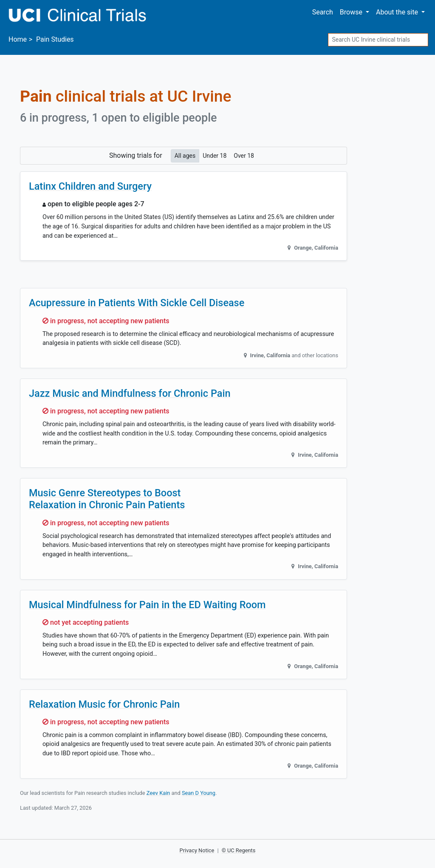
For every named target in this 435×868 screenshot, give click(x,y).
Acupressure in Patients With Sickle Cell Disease (137, 303)
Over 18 (244, 155)
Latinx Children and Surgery (90, 186)
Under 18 (215, 155)
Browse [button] (352, 12)
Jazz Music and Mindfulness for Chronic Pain (130, 393)
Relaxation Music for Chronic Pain (104, 704)
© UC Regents (239, 850)
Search (323, 12)
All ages (185, 155)
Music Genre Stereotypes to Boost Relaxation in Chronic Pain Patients (107, 499)
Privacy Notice (197, 850)
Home (18, 39)
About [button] (398, 12)
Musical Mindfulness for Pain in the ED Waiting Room (147, 605)
